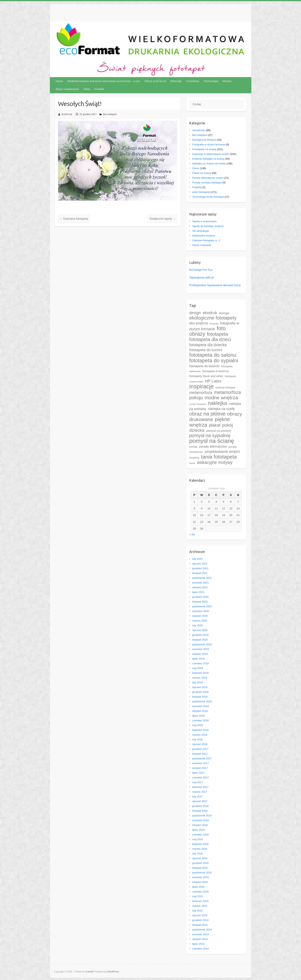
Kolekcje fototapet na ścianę (208, 159)
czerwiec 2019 (200, 663)
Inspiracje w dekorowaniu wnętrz (211, 154)
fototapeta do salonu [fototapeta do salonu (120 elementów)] (213, 355)
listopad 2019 (200, 640)
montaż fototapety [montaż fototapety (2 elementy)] (198, 404)
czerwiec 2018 (200, 720)
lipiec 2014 (198, 944)
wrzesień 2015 (200, 877)
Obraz (196, 168)
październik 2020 (202, 606)
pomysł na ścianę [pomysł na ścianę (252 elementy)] (212, 441)
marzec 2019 (200, 678)
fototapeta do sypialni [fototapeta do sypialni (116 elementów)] (214, 360)
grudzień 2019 (200, 635)
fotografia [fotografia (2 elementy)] (214, 324)
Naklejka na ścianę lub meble (209, 163)
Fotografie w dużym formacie (209, 144)
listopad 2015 (200, 868)
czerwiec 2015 (200, 892)
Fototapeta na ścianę (204, 149)
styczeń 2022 (200, 564)
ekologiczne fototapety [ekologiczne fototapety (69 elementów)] (213, 318)
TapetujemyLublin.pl (201, 277)
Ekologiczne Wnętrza (204, 140)
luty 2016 (197, 854)
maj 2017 (197, 782)
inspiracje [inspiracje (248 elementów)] (201, 386)
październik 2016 (202, 816)
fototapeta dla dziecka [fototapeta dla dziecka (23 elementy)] (208, 345)
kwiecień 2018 (200, 730)
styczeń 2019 (200, 687)
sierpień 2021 (200, 587)
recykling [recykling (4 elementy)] (194, 458)
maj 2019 (197, 668)
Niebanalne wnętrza (204, 236)
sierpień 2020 (200, 616)
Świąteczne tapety (162, 219)
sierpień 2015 (200, 882)
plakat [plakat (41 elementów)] (215, 425)
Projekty (197, 187)
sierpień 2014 (200, 939)
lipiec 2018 (198, 716)
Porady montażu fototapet (207, 183)
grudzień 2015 (200, 863)
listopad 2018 (200, 697)
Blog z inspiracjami (67, 89)
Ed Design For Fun (201, 270)
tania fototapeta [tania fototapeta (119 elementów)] (219, 457)
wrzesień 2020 (200, 611)
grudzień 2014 (200, 920)
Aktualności (199, 130)
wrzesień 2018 (200, 706)
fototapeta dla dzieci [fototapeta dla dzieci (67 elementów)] (210, 339)
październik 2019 (202, 644)
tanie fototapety (201, 192)
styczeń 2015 (200, 915)
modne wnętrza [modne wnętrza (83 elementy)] (221, 398)
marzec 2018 (200, 735)
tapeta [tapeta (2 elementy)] (192, 463)
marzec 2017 (200, 792)
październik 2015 (202, 873)
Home (59, 81)
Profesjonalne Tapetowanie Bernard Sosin (215, 285)
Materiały (176, 81)
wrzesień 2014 (200, 934)
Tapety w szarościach (204, 221)
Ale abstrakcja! (201, 231)
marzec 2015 (200, 906)
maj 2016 (197, 839)
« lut (192, 534)
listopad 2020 (200, 602)
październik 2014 (202, 930)
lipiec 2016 (198, 830)
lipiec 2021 (198, 592)
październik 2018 (202, 701)
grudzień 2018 (200, 692)
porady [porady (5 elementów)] (193, 447)
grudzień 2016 (200, 806)
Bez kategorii (110, 114)
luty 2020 (197, 625)
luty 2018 (197, 739)
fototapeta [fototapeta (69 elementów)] (218, 334)
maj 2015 (197, 896)
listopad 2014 (200, 925)
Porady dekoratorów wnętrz (208, 178)
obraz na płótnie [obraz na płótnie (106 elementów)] (207, 414)
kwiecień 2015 (200, 901)
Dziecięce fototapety (74, 219)
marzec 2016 (200, 849)
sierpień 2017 (200, 768)
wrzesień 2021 (200, 583)
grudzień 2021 (200, 568)
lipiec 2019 (198, 659)
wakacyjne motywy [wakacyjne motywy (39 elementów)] (215, 462)
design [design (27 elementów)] (195, 313)
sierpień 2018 (200, 711)
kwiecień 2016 (200, 844)
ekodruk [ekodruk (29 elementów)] (210, 313)
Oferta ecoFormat (155, 81)
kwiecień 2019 (200, 673)
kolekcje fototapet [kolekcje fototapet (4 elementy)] (225, 388)
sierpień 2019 (200, 654)
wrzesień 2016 (200, 820)
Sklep (87, 89)
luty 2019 (197, 682)
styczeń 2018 (200, 744)
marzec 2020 (200, 621)
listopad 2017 (200, 754)
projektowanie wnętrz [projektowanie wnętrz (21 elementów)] (223, 451)
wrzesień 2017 (200, 763)
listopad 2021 (200, 573)
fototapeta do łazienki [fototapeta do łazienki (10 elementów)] (204, 366)
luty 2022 (197, 559)
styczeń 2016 (200, 858)
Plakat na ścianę (202, 173)
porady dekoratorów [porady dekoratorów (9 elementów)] (213, 447)
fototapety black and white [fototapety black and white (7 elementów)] (206, 376)
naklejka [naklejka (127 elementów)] (217, 403)
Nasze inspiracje (202, 245)
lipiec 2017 (198, 773)
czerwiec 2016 (200, 835)
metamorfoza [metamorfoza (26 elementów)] (201, 393)
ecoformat (67, 114)
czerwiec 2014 (200, 949)
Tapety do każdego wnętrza (208, 226)
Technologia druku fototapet (208, 197)
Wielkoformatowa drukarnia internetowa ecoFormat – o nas (104, 81)
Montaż (227, 81)
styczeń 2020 (200, 630)
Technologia (211, 81)
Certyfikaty (193, 81)
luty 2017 (197, 796)
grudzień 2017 (200, 749)
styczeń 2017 (200, 801)
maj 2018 (197, 725)
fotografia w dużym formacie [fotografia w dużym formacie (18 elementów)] (214, 326)
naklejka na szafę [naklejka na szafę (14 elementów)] (221, 409)
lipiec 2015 (198, 887)
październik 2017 (202, 758)
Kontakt (99, 89)
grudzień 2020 (200, 597)
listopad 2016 (200, 811)
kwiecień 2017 (200, 787)
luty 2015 (197, 911)
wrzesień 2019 (200, 649)
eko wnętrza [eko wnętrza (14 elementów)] (198, 323)
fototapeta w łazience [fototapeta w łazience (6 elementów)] (216, 371)
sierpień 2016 (200, 825)
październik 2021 (202, 578)
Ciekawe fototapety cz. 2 (206, 240)
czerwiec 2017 (200, 777)
